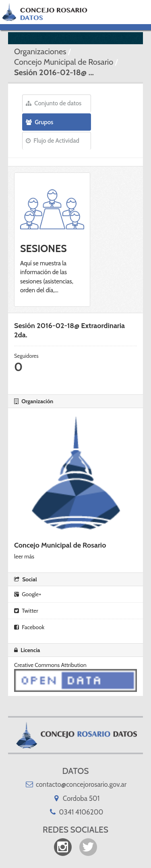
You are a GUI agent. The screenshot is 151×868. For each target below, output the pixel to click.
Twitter (26, 611)
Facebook (29, 627)
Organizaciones (40, 51)
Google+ (28, 594)
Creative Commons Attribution (50, 665)
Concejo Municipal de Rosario (64, 62)
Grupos (39, 122)
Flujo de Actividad (53, 141)
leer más (24, 556)
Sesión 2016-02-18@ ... (54, 72)
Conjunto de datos (54, 103)
